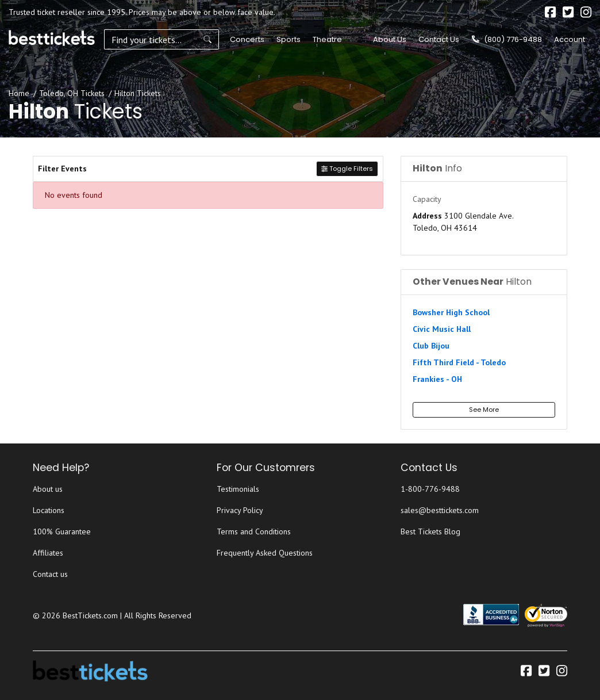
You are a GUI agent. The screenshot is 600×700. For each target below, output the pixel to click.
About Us (390, 39)
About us (48, 489)
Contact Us (439, 39)
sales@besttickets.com (440, 510)
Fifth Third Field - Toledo (459, 362)
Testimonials (238, 489)
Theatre (327, 39)
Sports (289, 39)
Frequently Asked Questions (265, 553)
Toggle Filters (347, 169)
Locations (49, 510)
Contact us (50, 574)
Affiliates (48, 553)
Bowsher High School (451, 312)
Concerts (247, 39)
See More (484, 410)
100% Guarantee (62, 531)
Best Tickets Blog (430, 531)
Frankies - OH (437, 379)
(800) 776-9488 (507, 39)
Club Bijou (431, 346)
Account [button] (570, 39)
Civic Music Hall (442, 329)
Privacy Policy (240, 510)
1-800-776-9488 (430, 489)
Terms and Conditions (254, 531)
